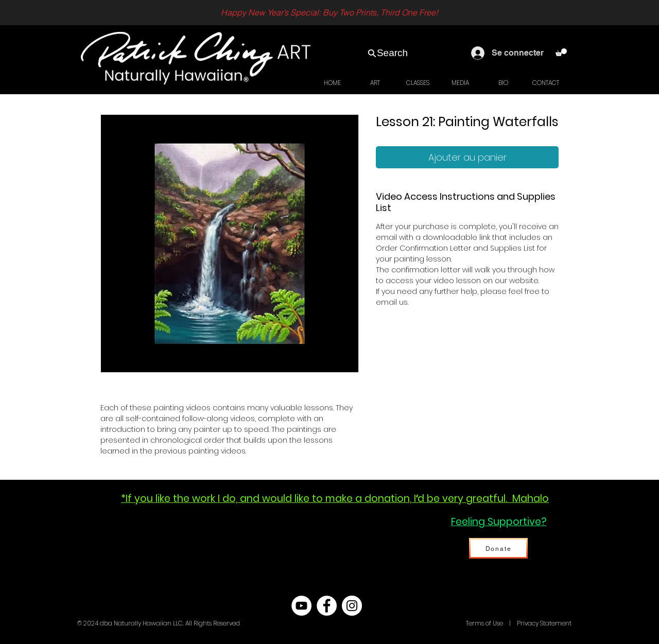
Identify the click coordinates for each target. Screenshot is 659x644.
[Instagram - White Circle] (352, 606)
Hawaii (454, 623)
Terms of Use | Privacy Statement (518, 623)
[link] (561, 52)
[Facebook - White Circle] (327, 606)
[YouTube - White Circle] (301, 606)
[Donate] (498, 548)
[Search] (387, 53)
